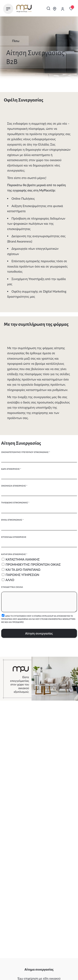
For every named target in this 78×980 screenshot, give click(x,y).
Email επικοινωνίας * (39, 523)
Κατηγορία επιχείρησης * (39, 567)
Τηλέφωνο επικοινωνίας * (39, 506)
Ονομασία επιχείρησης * (39, 489)
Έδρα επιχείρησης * (39, 472)
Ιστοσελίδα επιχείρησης (39, 540)
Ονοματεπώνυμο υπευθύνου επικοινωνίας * (39, 455)
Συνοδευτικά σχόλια (39, 599)
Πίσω (13, 41)
